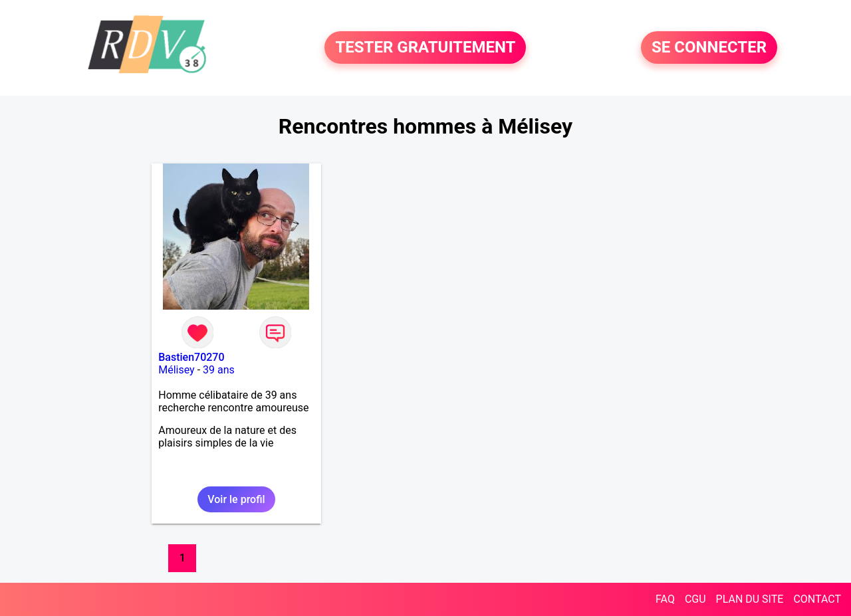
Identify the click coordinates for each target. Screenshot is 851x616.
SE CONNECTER (709, 48)
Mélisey (176, 370)
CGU (695, 599)
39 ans (219, 370)
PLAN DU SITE (750, 599)
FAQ (665, 599)
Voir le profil (236, 499)
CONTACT (817, 599)
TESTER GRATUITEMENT (425, 48)
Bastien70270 (191, 357)
